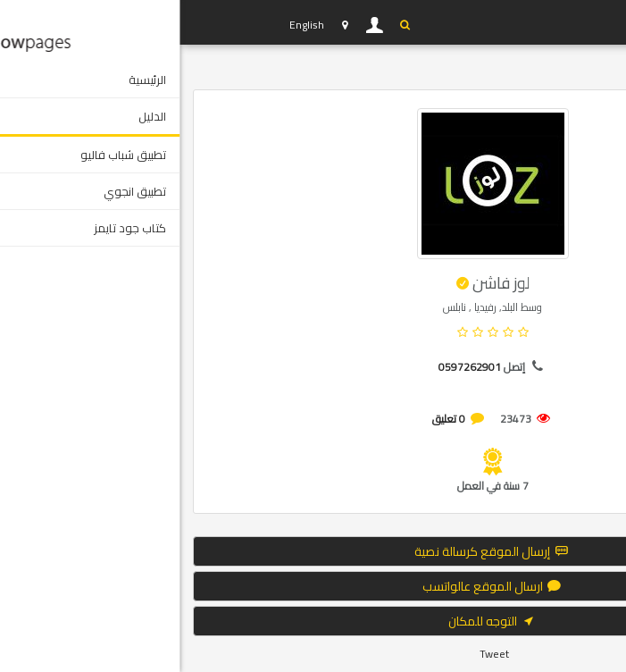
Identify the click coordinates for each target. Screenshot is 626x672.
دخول (196, 25)
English (127, 25)
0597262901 (290, 367)
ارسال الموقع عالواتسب (313, 586)
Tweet (315, 654)
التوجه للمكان (313, 621)
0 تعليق (269, 419)
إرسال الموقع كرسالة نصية (313, 551)
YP (73, 22)
